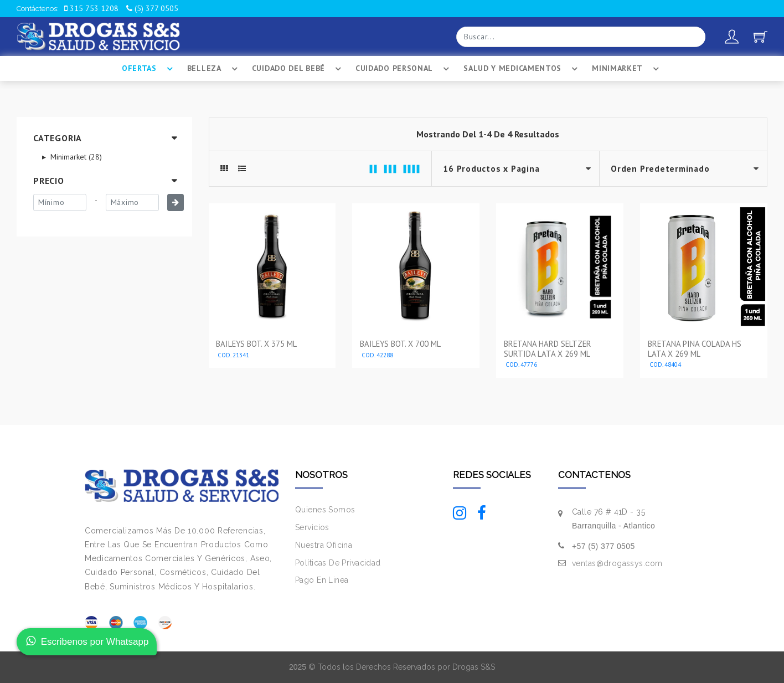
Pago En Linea (322, 580)
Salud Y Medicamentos (522, 69)
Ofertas (149, 69)
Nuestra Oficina (324, 545)
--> (683, 169)
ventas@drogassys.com (617, 563)
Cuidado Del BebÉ (298, 69)
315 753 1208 (91, 8)
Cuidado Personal (404, 69)
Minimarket (627, 69)
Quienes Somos (325, 510)
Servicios (312, 527)
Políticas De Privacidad (338, 563)
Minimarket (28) (75, 157)
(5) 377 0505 (152, 8)
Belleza (214, 69)
